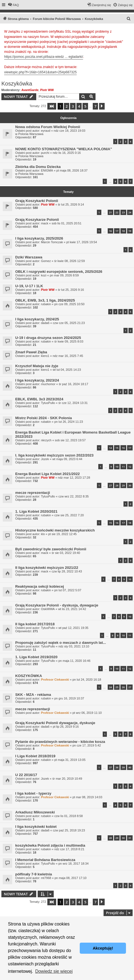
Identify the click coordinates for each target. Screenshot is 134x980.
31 (130, 838)
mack (45, 223)
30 (130, 485)
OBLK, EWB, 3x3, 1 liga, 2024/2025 (45, 300)
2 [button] (67, 106)
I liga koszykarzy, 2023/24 (37, 380)
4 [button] (79, 106)
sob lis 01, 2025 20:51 (66, 223)
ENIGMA (47, 170)
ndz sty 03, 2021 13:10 (74, 646)
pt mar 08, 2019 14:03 (87, 797)
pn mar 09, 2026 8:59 (64, 275)
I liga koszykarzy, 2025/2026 (39, 238)
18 (123, 231)
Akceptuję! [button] (103, 948)
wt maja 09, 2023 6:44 (67, 459)
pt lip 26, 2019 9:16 (66, 727)
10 (117, 467)
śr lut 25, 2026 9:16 (71, 290)
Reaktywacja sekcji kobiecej (40, 586)
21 (110, 212)
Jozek (45, 459)
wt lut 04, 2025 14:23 (67, 370)
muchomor (48, 384)
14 (110, 448)
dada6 (45, 323)
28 (117, 485)
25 (117, 687)
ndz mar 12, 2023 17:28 (74, 478)
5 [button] (85, 106)
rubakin (46, 304)
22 (117, 212)
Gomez (46, 261)
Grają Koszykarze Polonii (37, 220)
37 (110, 767)
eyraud (46, 131)
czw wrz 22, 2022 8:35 (74, 496)
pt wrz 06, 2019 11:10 (87, 713)
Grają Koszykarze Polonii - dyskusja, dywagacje (57, 605)
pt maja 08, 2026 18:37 (72, 170)
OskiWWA (48, 609)
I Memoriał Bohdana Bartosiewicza (45, 860)
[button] (52, 106)
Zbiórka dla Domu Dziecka (38, 167)
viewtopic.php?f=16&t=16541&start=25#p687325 (40, 72)
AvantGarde (30, 90)
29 (123, 485)
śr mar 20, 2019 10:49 (67, 779)
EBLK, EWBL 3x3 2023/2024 (39, 399)
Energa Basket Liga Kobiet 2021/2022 (47, 474)
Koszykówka (17, 84)
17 (117, 231)
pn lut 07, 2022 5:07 (68, 590)
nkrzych (46, 440)
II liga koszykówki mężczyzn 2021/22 (47, 568)
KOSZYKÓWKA (29, 676)
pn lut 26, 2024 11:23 (69, 422)
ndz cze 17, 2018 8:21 (69, 849)
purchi (45, 153)
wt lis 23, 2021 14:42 (72, 609)
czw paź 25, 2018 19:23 (69, 830)
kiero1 (45, 356)
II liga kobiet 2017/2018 (35, 624)
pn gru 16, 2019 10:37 (69, 698)
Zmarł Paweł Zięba (31, 352)
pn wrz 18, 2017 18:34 (74, 864)
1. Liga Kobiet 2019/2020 (36, 657)
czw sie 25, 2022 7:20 (69, 515)
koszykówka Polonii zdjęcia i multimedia (50, 845)
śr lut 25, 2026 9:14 (71, 204)
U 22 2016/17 (26, 775)
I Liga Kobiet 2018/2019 (35, 756)
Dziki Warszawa (29, 257)
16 (110, 231)
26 (123, 687)
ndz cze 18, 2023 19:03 (69, 131)
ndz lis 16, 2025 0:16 (67, 153)
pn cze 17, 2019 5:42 (87, 745)
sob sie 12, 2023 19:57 (70, 440)
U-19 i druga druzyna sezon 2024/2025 (48, 338)
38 (117, 767)
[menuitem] (13, 5)
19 (130, 231)
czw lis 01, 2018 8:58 (69, 816)
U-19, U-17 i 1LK (29, 286)
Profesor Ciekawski (55, 680)
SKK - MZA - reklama (33, 695)
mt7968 (46, 878)
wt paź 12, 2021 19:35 (73, 628)
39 (123, 767)
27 (110, 485)
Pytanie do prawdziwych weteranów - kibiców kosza (60, 742)
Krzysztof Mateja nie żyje (37, 366)
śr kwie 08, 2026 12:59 (70, 261)
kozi (44, 275)
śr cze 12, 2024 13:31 (73, 403)
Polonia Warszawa (31, 134)
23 (123, 212)
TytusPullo (48, 403)
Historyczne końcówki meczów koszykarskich (55, 530)
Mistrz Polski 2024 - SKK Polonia (43, 418)
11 (123, 467)
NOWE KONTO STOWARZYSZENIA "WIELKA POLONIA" (64, 149)
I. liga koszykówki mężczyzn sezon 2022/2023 (54, 455)
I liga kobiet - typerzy (33, 793)
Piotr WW (47, 90)
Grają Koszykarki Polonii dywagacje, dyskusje (55, 723)
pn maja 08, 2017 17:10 (71, 878)
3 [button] (73, 106)
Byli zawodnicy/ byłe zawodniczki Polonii (51, 549)
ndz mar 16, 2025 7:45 (68, 356)
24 (130, 212)
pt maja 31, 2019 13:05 (70, 760)
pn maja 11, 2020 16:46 (74, 661)
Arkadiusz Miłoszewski (35, 812)
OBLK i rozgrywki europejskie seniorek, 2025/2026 (59, 272)
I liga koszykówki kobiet (36, 827)
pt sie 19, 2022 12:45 (62, 534)
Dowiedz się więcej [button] (54, 971)
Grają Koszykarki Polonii (37, 201)
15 (117, 448)
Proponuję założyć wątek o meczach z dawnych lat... (61, 643)
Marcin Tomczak (52, 242)
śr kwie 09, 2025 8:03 (69, 341)
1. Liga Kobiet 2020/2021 (36, 511)
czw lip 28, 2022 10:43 (67, 571)
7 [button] (95, 106)
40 (130, 767)
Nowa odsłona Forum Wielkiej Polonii (48, 127)
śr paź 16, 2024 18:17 (73, 384)
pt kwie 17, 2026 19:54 (82, 242)
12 (130, 467)
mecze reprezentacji (33, 493)
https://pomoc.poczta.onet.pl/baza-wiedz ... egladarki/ (44, 57)
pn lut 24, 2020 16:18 (87, 680)
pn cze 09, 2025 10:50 (69, 304)
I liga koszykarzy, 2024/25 (37, 319)
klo (43, 534)
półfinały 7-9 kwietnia (34, 874)
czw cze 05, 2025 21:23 (69, 323)
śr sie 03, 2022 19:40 (66, 553)
